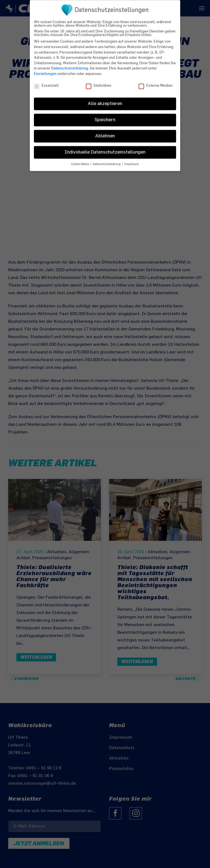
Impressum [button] (132, 160)
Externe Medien (156, 81)
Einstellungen (45, 69)
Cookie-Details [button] (81, 160)
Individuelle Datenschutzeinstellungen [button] (105, 148)
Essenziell (46, 81)
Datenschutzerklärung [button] (107, 160)
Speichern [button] (105, 116)
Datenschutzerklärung (70, 64)
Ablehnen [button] (105, 132)
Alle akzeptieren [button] (105, 99)
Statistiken (99, 81)
